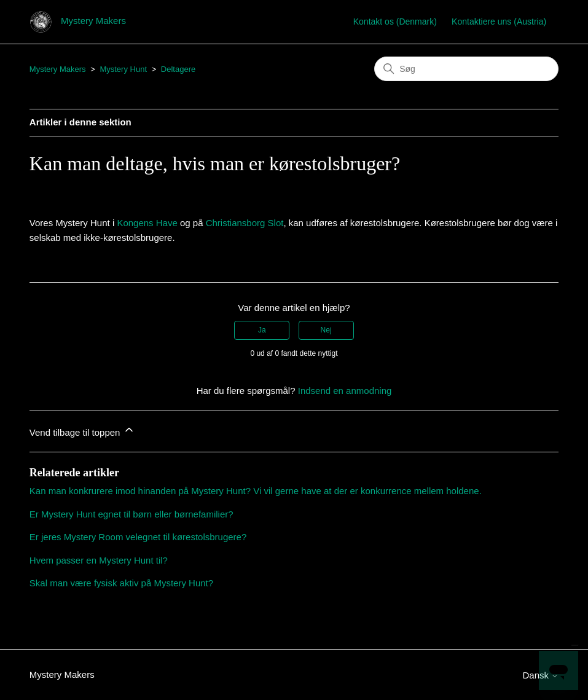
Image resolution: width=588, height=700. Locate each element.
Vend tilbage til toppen (82, 431)
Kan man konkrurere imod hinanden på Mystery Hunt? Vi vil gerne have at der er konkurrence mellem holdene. (256, 491)
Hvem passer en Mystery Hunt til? (99, 560)
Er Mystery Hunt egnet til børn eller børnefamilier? (131, 514)
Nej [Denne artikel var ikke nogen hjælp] (326, 330)
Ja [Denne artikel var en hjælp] (262, 330)
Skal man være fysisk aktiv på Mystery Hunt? (121, 583)
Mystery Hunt (123, 69)
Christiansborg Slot (245, 223)
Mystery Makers (58, 69)
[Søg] (466, 69)
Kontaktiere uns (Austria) (499, 22)
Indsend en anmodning (345, 391)
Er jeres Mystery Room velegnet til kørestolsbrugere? (138, 537)
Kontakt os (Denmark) (395, 22)
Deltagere (178, 69)
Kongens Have (147, 223)
